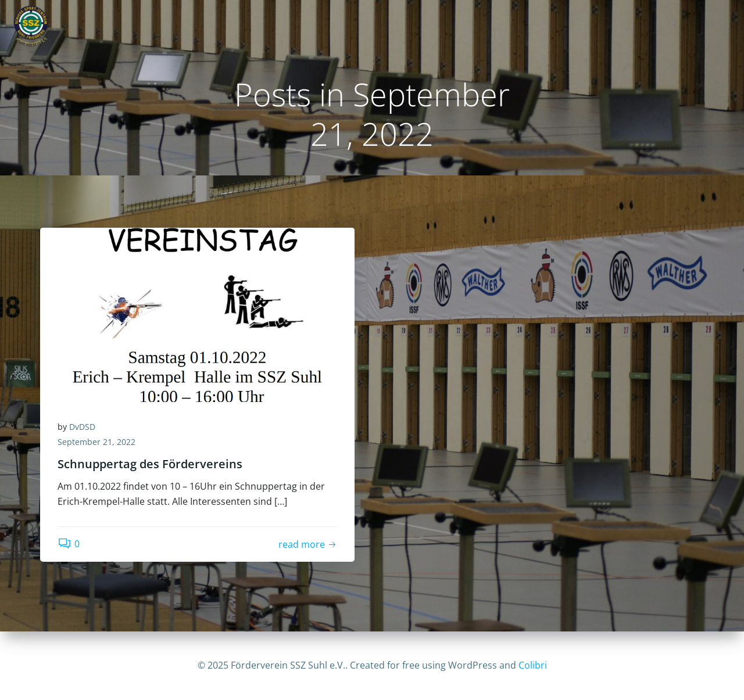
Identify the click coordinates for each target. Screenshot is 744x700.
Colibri (533, 665)
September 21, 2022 (96, 442)
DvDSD (82, 427)
